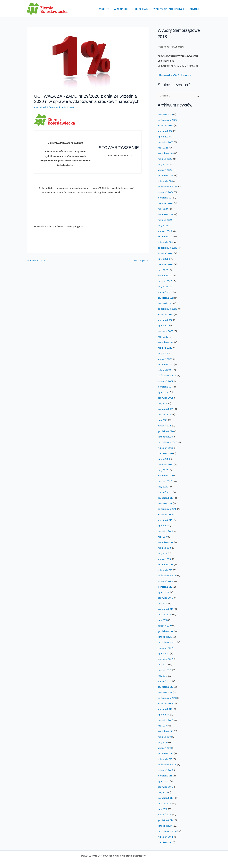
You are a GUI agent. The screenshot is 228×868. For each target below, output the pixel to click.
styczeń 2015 (165, 815)
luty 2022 (163, 353)
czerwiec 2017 (165, 659)
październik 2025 (167, 120)
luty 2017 (163, 676)
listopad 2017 (165, 637)
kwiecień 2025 (166, 153)
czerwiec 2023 (166, 264)
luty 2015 (163, 809)
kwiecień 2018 (165, 609)
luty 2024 (163, 225)
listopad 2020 (165, 437)
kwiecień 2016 (165, 731)
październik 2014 (167, 831)
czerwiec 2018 (165, 598)
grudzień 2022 (166, 298)
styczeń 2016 (165, 748)
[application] (110, 9)
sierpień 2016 (165, 709)
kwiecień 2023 (166, 275)
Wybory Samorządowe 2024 (170, 9)
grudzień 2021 (165, 364)
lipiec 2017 (164, 653)
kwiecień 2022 (166, 342)
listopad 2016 (165, 692)
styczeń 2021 (165, 426)
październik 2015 (167, 765)
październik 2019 (167, 509)
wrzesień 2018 (165, 581)
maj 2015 (163, 792)
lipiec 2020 (164, 459)
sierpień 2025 (165, 131)
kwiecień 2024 (166, 214)
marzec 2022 (165, 348)
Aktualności (124, 9)
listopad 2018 (165, 570)
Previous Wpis (36, 260)
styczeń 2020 (165, 492)
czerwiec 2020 (166, 464)
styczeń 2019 (165, 559)
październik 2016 (167, 698)
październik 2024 (167, 187)
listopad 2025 (165, 114)
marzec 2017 (165, 670)
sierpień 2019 (165, 520)
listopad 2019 (165, 503)
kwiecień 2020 (166, 476)
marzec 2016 (165, 737)
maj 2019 (163, 537)
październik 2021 (167, 375)
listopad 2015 (165, 759)
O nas (107, 9)
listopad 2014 (165, 826)
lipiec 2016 (164, 715)
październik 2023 (167, 248)
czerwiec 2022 (165, 331)
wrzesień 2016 (165, 703)
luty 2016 (163, 742)
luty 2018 (163, 620)
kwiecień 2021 (165, 409)
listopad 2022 (165, 303)
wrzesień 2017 (165, 648)
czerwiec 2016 (165, 720)
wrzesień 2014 (165, 837)
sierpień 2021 (165, 387)
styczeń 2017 (165, 681)
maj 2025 (163, 148)
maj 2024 (163, 209)
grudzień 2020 (166, 431)
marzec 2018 (165, 614)
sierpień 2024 (165, 198)
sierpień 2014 (165, 842)
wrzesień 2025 (165, 125)
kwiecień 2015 (165, 798)
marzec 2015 (165, 803)
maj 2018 (163, 603)
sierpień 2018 (165, 587)
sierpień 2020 (165, 453)
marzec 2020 (165, 481)
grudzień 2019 (165, 498)
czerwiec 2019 (165, 531)
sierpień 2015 (165, 776)
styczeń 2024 (165, 231)
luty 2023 (163, 287)
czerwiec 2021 (165, 398)
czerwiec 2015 (165, 787)
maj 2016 (163, 726)
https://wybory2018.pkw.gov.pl (175, 75)
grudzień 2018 (165, 564)
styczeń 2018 (165, 626)
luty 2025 (163, 164)
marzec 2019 (165, 548)
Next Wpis (141, 260)
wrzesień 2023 (166, 253)
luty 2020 (163, 487)
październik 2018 (167, 576)
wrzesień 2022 (165, 314)
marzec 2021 (165, 414)
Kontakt (194, 9)
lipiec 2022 (164, 325)
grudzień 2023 (166, 237)
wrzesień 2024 (165, 192)
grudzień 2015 (165, 753)
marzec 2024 (165, 220)
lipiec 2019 (164, 526)
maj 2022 (163, 337)
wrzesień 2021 (165, 381)
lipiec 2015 (164, 781)
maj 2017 (163, 664)
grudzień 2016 (165, 687)
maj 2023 (163, 270)
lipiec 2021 (164, 392)
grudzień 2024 (166, 175)
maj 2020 (163, 470)
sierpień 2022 (165, 320)
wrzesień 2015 (165, 770)
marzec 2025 (165, 159)
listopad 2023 (165, 242)
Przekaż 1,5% (142, 9)
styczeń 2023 (165, 292)
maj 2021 (163, 403)
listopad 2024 (165, 181)
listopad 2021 (165, 370)
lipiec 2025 (164, 137)
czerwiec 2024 (165, 203)
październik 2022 (167, 309)
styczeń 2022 (165, 359)
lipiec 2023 (164, 259)
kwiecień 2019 (165, 542)
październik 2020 (167, 442)
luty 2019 (163, 553)
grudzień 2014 (165, 820)
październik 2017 (167, 642)
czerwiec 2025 (165, 142)
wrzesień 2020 (166, 448)
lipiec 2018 (164, 592)
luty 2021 (163, 420)
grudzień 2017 (165, 631)
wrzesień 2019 (165, 514)
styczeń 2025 (165, 170)
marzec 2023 (165, 281)
